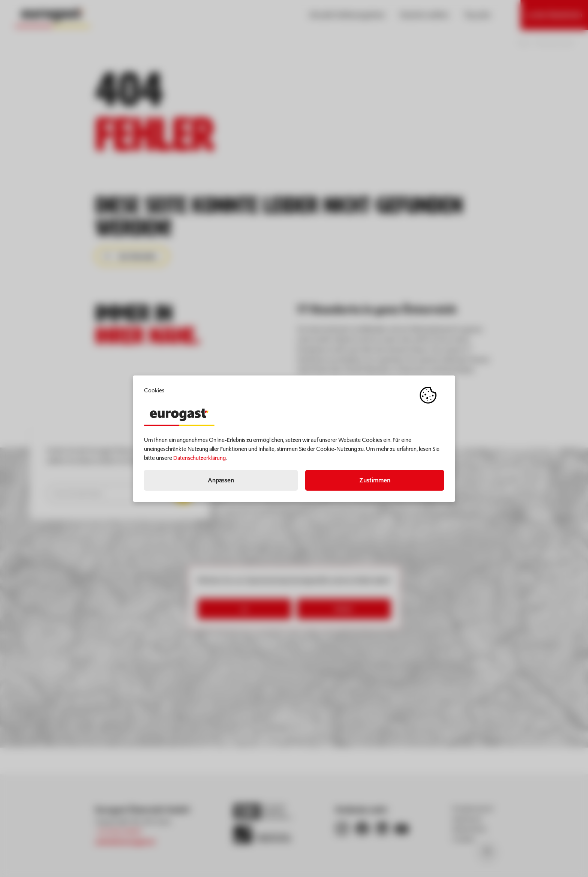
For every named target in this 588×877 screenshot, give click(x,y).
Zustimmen (375, 480)
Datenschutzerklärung (199, 458)
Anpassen (221, 480)
